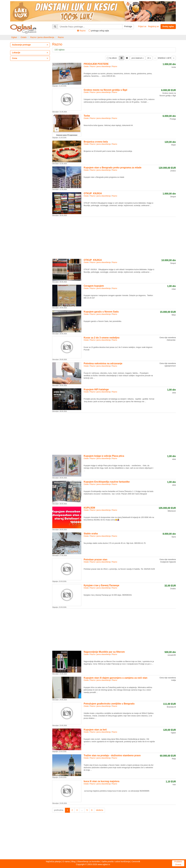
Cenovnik (136, 861)
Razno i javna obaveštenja (42, 37)
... (82, 810)
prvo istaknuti (137, 58)
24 (149, 58)
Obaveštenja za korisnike (88, 861)
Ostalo (24, 37)
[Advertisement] (114, 237)
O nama (66, 861)
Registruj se (153, 26)
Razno (61, 37)
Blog (73, 861)
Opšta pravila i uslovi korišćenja (116, 861)
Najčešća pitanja (53, 861)
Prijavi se (142, 26)
